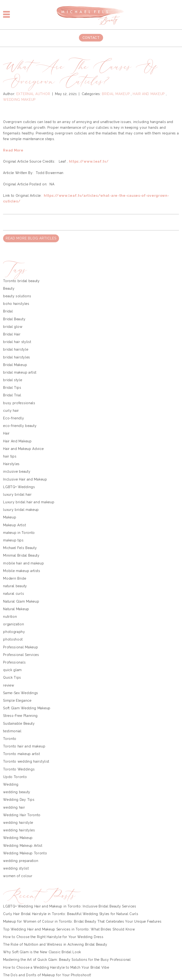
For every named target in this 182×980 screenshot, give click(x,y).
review (9, 685)
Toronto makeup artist (22, 754)
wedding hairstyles (19, 830)
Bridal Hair (12, 334)
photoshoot (13, 639)
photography (14, 632)
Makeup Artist (14, 525)
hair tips (10, 456)
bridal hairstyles (17, 357)
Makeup (10, 517)
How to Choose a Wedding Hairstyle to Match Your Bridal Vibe (56, 967)
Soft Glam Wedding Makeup (27, 708)
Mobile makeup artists (22, 571)
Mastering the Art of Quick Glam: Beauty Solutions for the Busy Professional (67, 960)
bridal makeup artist (20, 372)
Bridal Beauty (14, 319)
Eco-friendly (14, 418)
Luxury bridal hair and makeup (29, 502)
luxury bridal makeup (21, 510)
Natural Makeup (16, 609)
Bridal (8, 311)
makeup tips (13, 540)
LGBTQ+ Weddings (19, 487)
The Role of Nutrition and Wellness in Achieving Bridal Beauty (55, 944)
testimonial (12, 731)
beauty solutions (17, 296)
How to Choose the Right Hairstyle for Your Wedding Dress (53, 937)
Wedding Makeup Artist (23, 846)
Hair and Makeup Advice (23, 449)
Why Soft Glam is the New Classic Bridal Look (42, 952)
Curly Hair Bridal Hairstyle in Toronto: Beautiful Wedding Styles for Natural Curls (71, 914)
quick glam (12, 670)
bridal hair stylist (17, 342)
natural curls (14, 594)
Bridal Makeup (116, 94)
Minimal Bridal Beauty (21, 555)
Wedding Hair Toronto (22, 815)
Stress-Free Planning (20, 716)
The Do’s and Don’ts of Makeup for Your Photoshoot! (47, 975)
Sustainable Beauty (19, 724)
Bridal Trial (12, 395)
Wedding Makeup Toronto (25, 853)
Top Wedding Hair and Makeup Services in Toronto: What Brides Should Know (69, 929)
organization (14, 624)
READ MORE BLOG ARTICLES (31, 238)
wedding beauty (17, 792)
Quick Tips (12, 678)
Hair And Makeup (149, 94)
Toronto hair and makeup (24, 746)
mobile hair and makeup (23, 563)
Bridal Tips (12, 388)
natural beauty (15, 586)
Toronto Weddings (19, 769)
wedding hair (14, 807)
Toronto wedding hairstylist (26, 761)
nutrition (10, 617)
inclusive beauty (17, 472)
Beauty (9, 289)
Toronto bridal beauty (21, 281)
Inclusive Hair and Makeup (25, 479)
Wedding (11, 784)
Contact (91, 38)
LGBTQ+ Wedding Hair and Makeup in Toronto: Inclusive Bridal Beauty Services (70, 906)
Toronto (10, 739)
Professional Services (21, 655)
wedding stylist (16, 868)
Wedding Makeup (19, 100)
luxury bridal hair (17, 495)
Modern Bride (15, 578)
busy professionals (19, 403)
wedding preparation (21, 861)
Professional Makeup (20, 647)
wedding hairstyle (18, 823)
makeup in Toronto (19, 533)
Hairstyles (11, 464)
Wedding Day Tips (19, 800)
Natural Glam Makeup (21, 601)
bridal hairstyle (16, 349)
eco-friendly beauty (20, 426)
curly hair (11, 411)
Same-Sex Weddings (21, 693)
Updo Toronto (15, 777)
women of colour (18, 876)
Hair (6, 433)
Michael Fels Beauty (20, 548)
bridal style (13, 380)
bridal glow (13, 327)
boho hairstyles (16, 304)
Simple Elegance (17, 701)
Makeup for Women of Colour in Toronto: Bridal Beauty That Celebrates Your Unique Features (82, 921)
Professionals (14, 662)
